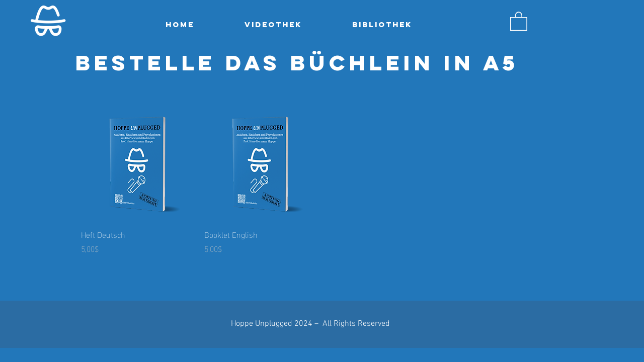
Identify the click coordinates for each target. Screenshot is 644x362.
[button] (519, 21)
